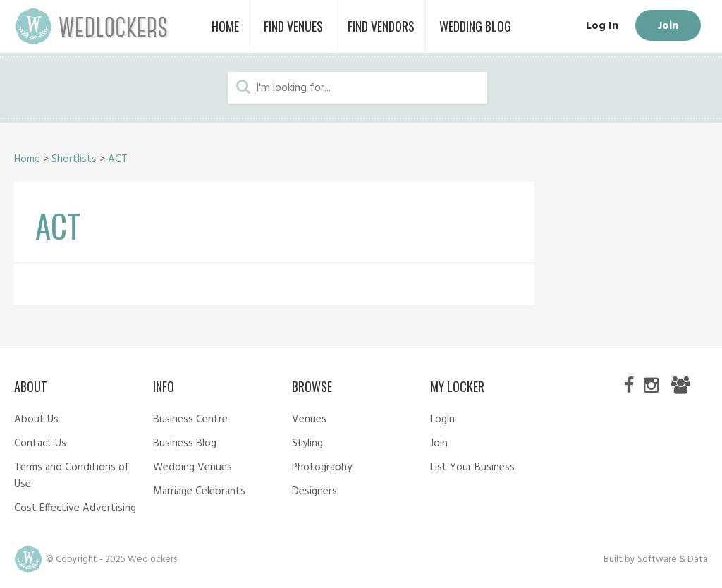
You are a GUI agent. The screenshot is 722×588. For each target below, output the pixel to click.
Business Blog (185, 443)
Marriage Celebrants (199, 491)
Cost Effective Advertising (75, 508)
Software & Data (673, 559)
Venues (309, 419)
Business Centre (190, 419)
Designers (314, 491)
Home (27, 159)
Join (668, 26)
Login (442, 419)
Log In (602, 26)
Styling (307, 443)
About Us (36, 419)
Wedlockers (92, 26)
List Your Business (472, 467)
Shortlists (74, 159)
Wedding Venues (192, 467)
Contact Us (40, 443)
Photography (322, 467)
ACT (118, 159)
